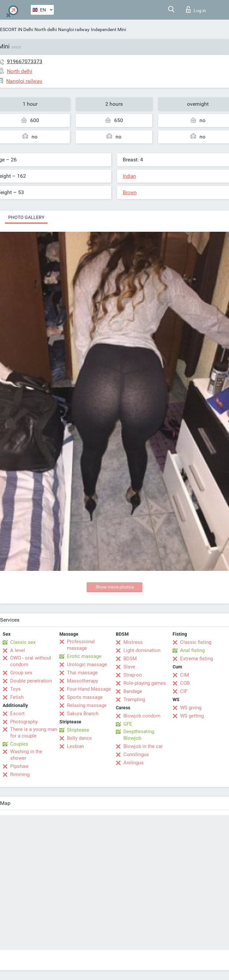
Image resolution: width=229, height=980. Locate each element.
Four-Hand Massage (89, 689)
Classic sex (23, 642)
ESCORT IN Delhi (17, 29)
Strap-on (133, 675)
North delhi (46, 29)
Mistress (133, 642)
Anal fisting (192, 650)
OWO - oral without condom (31, 661)
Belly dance (79, 738)
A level (18, 650)
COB (185, 683)
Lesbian (75, 746)
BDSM (130, 659)
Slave (129, 667)
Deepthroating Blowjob (139, 735)
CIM (185, 675)
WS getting (192, 716)
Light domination (142, 650)
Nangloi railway (74, 29)
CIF (184, 691)
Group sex (21, 673)
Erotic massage (84, 656)
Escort (17, 714)
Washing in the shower (26, 755)
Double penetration (31, 681)
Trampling (134, 699)
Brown (130, 192)
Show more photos (115, 587)
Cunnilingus (136, 754)
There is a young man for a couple (34, 733)
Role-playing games (145, 683)
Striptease (78, 730)
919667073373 (25, 61)
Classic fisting (196, 642)
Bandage (133, 691)
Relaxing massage (87, 705)
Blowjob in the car (143, 746)
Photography (24, 722)
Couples (19, 744)
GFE (128, 724)
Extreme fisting (197, 659)
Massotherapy (83, 681)
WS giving (191, 708)
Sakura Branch (83, 714)
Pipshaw (19, 766)
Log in (196, 9)
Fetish (17, 697)
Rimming (20, 774)
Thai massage (82, 673)
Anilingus (134, 763)
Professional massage (81, 645)
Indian (129, 176)
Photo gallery (26, 217)
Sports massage (85, 697)
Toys (15, 689)
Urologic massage (87, 664)
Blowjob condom (142, 716)
